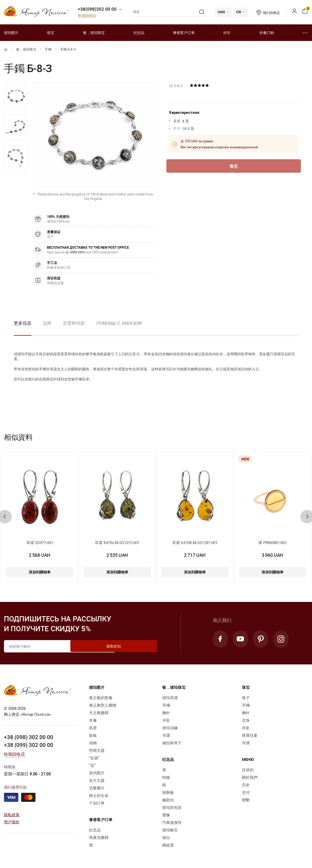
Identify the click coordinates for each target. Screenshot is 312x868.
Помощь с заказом (119, 323)
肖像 (93, 720)
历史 (246, 785)
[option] (16, 96)
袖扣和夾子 (172, 743)
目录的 (248, 770)
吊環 (166, 735)
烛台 (166, 837)
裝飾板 (168, 792)
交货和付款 (74, 323)
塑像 (166, 815)
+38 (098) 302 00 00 (29, 737)
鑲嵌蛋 (168, 845)
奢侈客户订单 (184, 33)
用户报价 (12, 822)
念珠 (246, 720)
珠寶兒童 (250, 735)
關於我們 (250, 777)
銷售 (227, 33)
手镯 (48, 49)
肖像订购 (267, 33)
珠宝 (51, 33)
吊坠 (166, 720)
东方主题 (97, 780)
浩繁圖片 (97, 788)
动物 (93, 743)
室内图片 (97, 773)
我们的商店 (268, 13)
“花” (92, 765)
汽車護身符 (172, 822)
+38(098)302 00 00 (97, 9)
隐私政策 (12, 814)
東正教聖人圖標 (103, 705)
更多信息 (23, 323)
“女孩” (94, 758)
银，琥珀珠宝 (94, 33)
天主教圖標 (99, 713)
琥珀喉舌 (170, 830)
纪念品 (139, 33)
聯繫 (246, 800)
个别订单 (97, 803)
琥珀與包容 (172, 807)
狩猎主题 (97, 750)
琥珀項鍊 (170, 728)
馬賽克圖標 (99, 837)
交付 (246, 792)
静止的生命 (99, 795)
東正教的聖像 (101, 698)
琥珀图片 (11, 33)
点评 (47, 323)
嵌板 (93, 735)
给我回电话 (87, 16)
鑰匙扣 (168, 800)
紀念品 (95, 830)
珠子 (246, 698)
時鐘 (166, 777)
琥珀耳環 (170, 698)
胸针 (166, 713)
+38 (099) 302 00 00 (29, 744)
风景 (93, 728)
